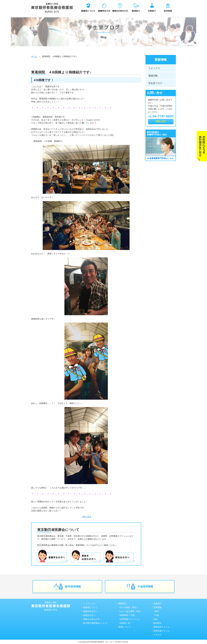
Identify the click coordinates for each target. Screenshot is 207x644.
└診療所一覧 (124, 623)
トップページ (89, 604)
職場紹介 (123, 604)
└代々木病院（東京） (129, 607)
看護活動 (153, 76)
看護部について (90, 607)
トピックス (154, 68)
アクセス (157, 635)
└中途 (156, 615)
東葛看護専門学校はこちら (162, 158)
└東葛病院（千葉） (128, 615)
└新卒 (156, 611)
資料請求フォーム (162, 627)
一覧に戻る (86, 517)
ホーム (34, 56)
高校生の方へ (89, 615)
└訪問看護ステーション (130, 619)
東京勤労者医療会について (95, 623)
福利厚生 (157, 623)
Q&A (156, 619)
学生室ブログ (155, 83)
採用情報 (157, 607)
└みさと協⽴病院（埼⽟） (131, 611)
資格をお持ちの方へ (92, 619)
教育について (125, 627)
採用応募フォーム (162, 631)
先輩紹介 (157, 604)
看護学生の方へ (90, 611)
